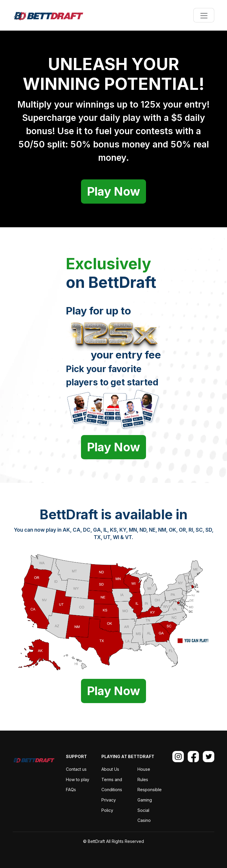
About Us (110, 769)
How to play (78, 779)
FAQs (71, 790)
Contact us (76, 769)
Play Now (113, 191)
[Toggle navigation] (204, 15)
